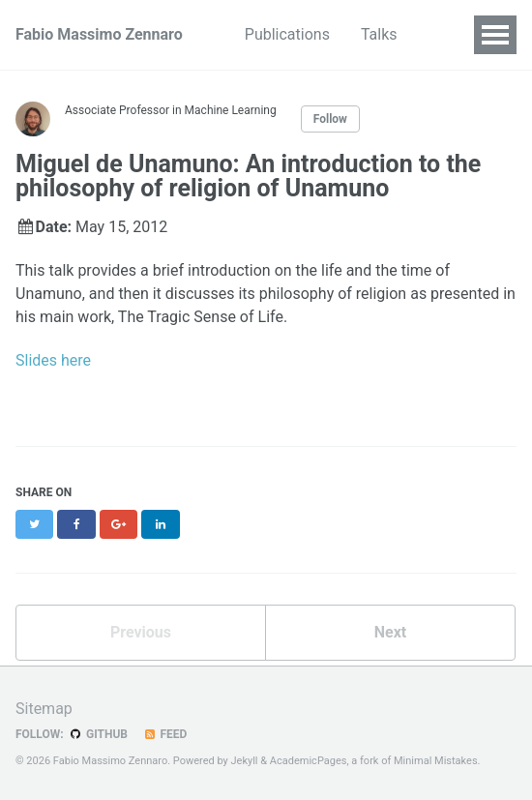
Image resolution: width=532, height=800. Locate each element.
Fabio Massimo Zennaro (99, 34)
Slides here (53, 360)
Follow (330, 119)
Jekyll (244, 761)
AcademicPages (309, 761)
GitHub (98, 734)
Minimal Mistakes (436, 761)
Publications (287, 34)
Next (390, 632)
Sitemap (44, 709)
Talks (379, 34)
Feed (164, 734)
